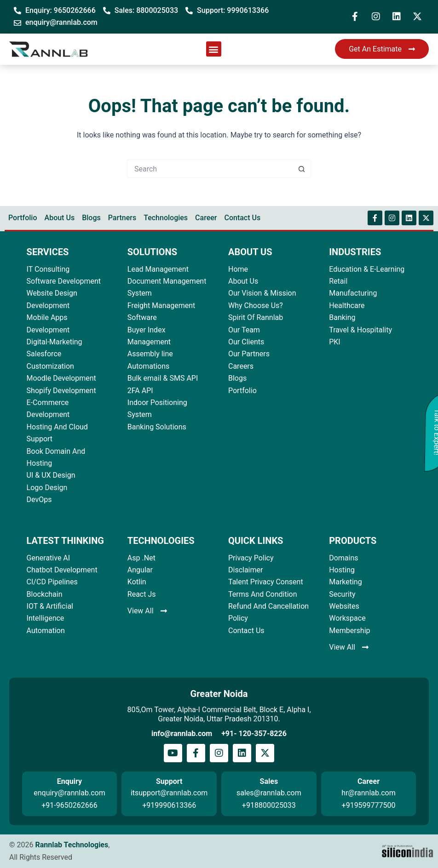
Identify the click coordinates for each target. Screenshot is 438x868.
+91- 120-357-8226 (254, 734)
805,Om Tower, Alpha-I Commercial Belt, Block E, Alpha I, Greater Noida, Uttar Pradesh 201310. (219, 714)
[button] (214, 49)
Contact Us (242, 218)
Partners (122, 218)
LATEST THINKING (65, 541)
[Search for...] (210, 169)
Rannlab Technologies (72, 845)
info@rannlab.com (182, 734)
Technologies (166, 218)
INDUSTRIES (355, 252)
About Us (60, 218)
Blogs (91, 218)
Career (206, 218)
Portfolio (23, 218)
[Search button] (302, 169)
